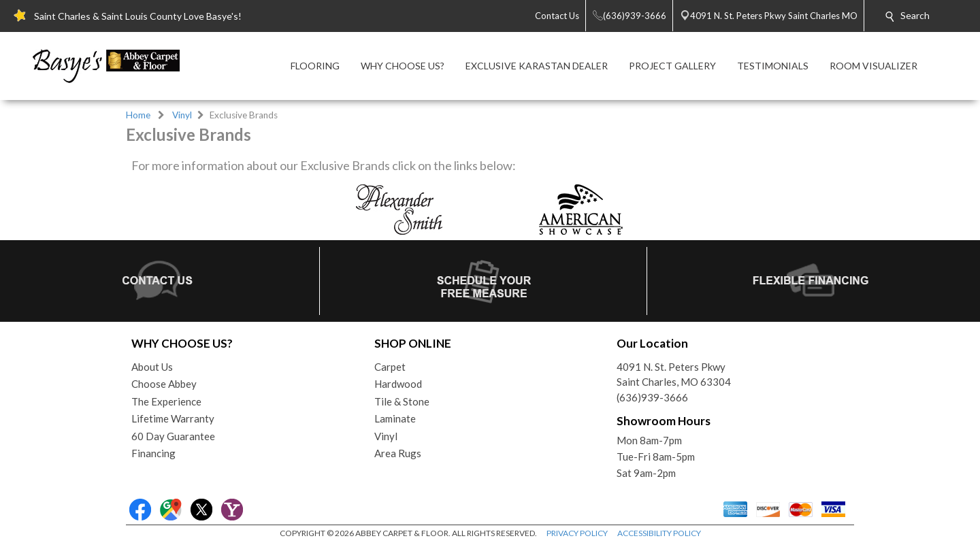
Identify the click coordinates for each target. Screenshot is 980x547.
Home (138, 115)
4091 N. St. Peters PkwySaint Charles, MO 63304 (674, 375)
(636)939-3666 (652, 397)
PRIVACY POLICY (577, 533)
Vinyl (182, 115)
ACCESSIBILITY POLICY (659, 533)
